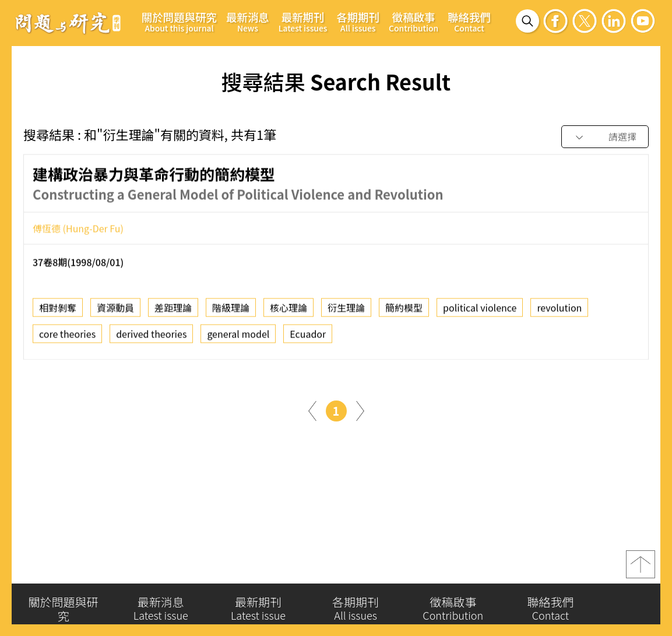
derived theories (151, 336)
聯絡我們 (469, 22)
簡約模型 (404, 310)
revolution (559, 310)
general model (238, 336)
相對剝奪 (58, 310)
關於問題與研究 (179, 22)
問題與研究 (68, 23)
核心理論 (288, 310)
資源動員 (115, 310)
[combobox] (605, 137)
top (641, 569)
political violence (480, 310)
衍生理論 (346, 310)
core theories (67, 336)
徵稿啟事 (414, 22)
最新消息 (248, 22)
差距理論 (173, 310)
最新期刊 (303, 22)
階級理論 (231, 310)
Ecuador (308, 336)
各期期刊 (358, 22)
